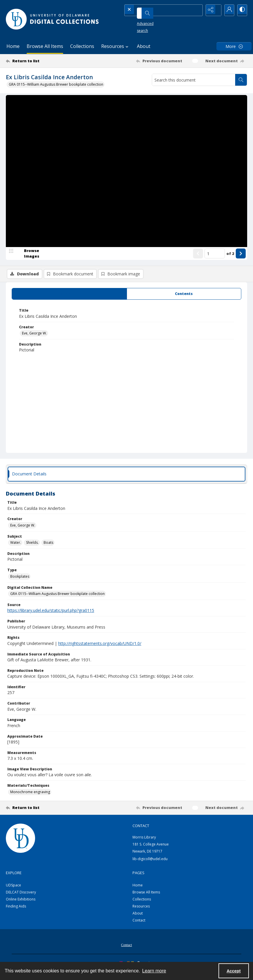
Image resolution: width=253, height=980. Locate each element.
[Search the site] (155, 10)
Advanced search (144, 21)
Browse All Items (45, 46)
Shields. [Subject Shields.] (32, 547)
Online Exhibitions (21, 903)
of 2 (230, 274)
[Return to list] (38, 61)
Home (13, 46)
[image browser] (28, 274)
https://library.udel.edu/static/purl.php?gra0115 (51, 614)
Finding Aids (16, 910)
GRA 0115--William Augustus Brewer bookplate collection (56, 84)
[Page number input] (215, 274)
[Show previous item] (198, 274)
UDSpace (13, 889)
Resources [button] (116, 46)
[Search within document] (241, 80)
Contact (139, 924)
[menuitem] (127, 948)
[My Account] (227, 10)
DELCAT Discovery (21, 896)
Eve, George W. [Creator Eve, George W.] (34, 337)
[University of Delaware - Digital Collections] (53, 19)
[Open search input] (197, 10)
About (144, 46)
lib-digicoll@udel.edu (150, 863)
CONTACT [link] (141, 829)
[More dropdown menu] (234, 46)
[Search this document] (194, 80)
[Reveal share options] (212, 10)
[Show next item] (241, 274)
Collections (82, 46)
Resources (141, 910)
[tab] (69, 298)
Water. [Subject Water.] (16, 547)
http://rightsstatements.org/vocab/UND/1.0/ (100, 647)
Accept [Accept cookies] (234, 971)
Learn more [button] (154, 971)
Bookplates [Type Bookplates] (20, 580)
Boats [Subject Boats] (48, 547)
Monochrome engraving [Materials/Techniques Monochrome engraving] (30, 796)
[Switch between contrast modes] (241, 10)
